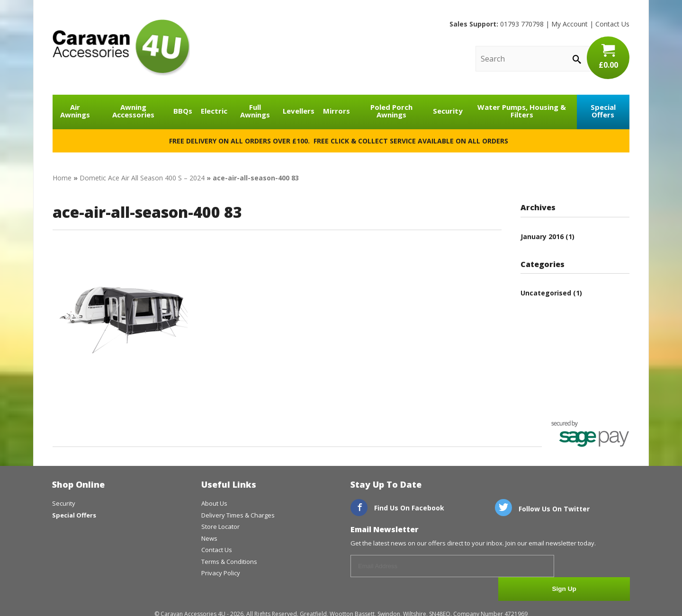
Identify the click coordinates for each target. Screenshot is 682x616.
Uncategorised (546, 293)
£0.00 (608, 57)
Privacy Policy (221, 573)
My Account (570, 24)
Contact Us (612, 24)
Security (448, 111)
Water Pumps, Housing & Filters (522, 111)
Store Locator (220, 527)
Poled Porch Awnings (391, 111)
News (209, 538)
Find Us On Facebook (397, 508)
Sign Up (595, 567)
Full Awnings (255, 111)
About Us (214, 503)
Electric (214, 111)
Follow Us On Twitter (542, 509)
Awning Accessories (133, 111)
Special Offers (603, 111)
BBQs (183, 111)
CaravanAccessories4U (121, 47)
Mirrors (337, 111)
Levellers (299, 111)
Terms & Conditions (229, 562)
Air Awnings (75, 111)
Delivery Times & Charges (238, 515)
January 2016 (542, 237)
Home (62, 178)
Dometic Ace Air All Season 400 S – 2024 (142, 178)
